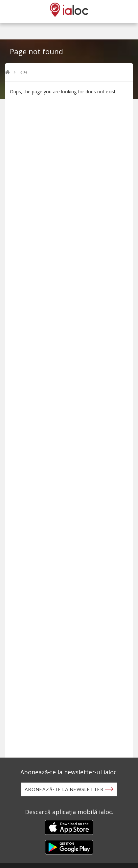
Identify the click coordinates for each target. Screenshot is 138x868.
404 (24, 72)
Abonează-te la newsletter (64, 789)
